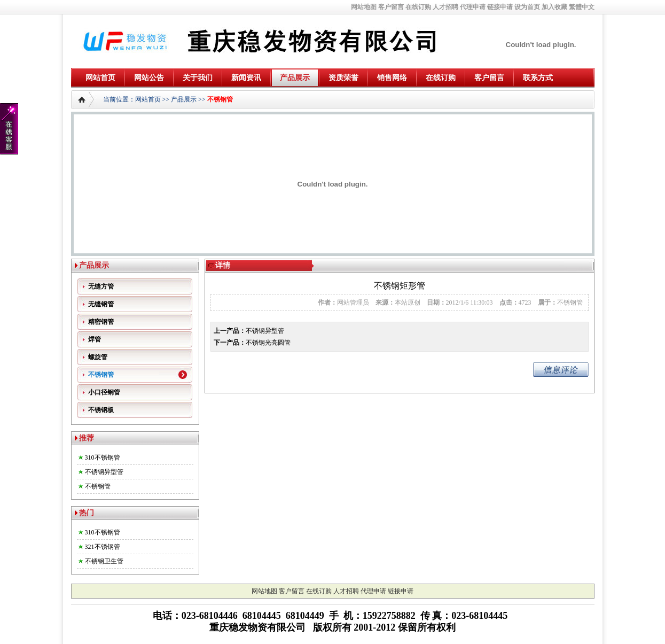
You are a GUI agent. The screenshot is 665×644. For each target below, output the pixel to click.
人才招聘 (445, 7)
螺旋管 (98, 357)
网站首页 (100, 78)
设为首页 (527, 7)
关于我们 (198, 78)
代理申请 (473, 7)
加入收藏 (554, 7)
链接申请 (500, 7)
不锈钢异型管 (104, 472)
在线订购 (418, 7)
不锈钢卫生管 (104, 561)
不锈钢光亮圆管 (268, 343)
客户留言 (391, 7)
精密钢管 (101, 322)
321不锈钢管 (103, 547)
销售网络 (392, 78)
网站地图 (364, 7)
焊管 (95, 339)
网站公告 (149, 78)
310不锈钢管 (103, 457)
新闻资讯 (246, 78)
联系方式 (538, 78)
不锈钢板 (101, 410)
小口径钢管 (104, 392)
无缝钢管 (101, 304)
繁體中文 (582, 7)
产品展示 (295, 78)
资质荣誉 (343, 78)
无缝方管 (101, 286)
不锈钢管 (220, 99)
